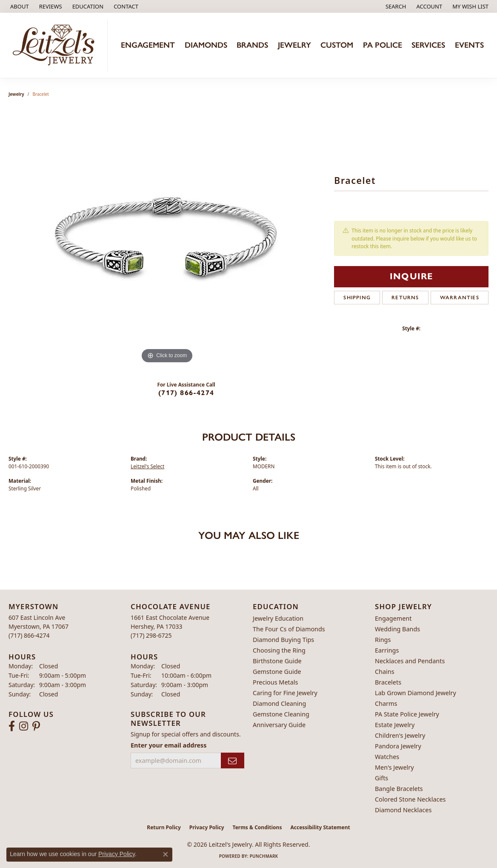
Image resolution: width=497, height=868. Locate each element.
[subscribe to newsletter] (233, 761)
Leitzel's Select (147, 466)
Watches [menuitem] (387, 757)
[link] (19, 6)
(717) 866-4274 (186, 393)
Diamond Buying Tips (283, 640)
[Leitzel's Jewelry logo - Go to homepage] (56, 45)
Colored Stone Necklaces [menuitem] (410, 799)
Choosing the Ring (279, 650)
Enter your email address (169, 745)
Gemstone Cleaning (281, 714)
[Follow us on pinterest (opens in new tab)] (36, 726)
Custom (337, 45)
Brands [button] (252, 45)
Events (469, 45)
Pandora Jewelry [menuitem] (398, 746)
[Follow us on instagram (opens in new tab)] (24, 726)
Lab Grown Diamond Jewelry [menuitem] (416, 693)
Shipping (357, 298)
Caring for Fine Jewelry (285, 693)
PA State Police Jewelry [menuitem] (407, 714)
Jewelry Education (278, 618)
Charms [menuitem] (386, 703)
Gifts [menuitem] (381, 778)
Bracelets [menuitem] (388, 682)
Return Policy (164, 827)
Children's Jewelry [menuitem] (400, 735)
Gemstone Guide (277, 672)
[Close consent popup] (166, 854)
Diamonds (206, 45)
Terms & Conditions (257, 827)
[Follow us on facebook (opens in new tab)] (12, 726)
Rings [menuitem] (383, 640)
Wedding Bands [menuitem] (397, 629)
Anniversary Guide (279, 725)
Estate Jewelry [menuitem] (395, 725)
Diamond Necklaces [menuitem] (403, 810)
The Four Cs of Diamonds (289, 629)
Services (428, 45)
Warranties (460, 298)
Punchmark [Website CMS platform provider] (264, 856)
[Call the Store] (29, 635)
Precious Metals (275, 682)
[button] (87, 6)
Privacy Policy (207, 827)
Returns (405, 298)
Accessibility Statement (320, 827)
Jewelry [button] (294, 45)
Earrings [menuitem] (387, 650)
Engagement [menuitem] (393, 618)
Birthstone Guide (277, 661)
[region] (167, 238)
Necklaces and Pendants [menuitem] (410, 661)
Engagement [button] (148, 45)
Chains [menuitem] (385, 672)
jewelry (16, 94)
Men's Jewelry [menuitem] (394, 767)
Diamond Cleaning (279, 703)
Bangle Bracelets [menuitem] (399, 789)
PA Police (383, 45)
